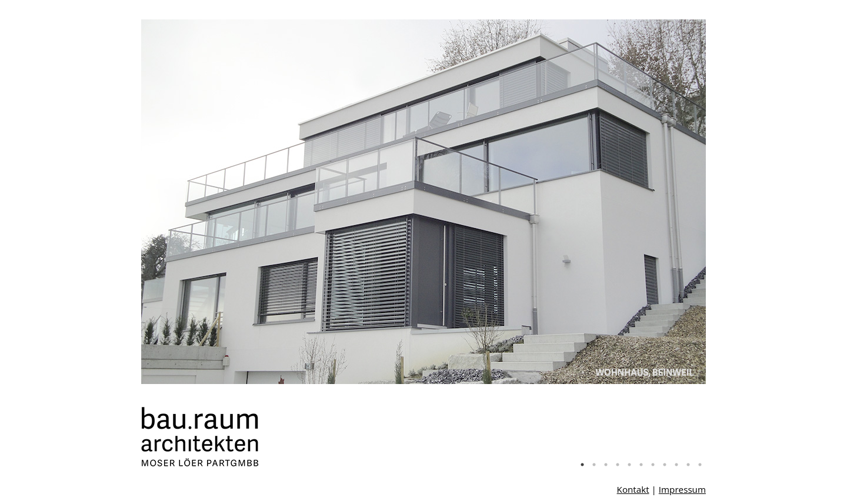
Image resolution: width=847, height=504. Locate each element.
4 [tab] (618, 465)
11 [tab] (700, 465)
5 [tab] (629, 465)
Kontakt (633, 489)
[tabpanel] (423, 202)
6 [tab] (641, 465)
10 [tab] (688, 465)
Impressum (682, 489)
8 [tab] (665, 465)
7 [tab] (653, 465)
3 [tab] (606, 465)
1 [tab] (582, 465)
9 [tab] (676, 465)
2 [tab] (594, 465)
